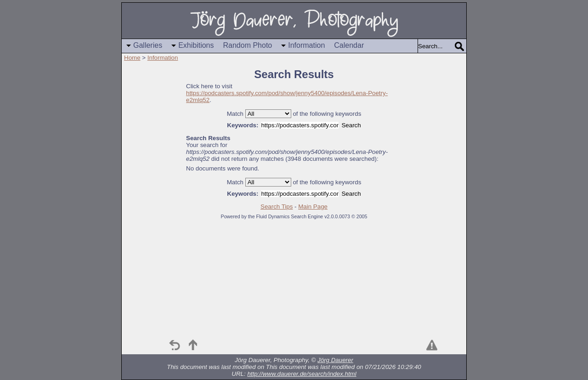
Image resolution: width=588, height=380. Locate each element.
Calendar (349, 45)
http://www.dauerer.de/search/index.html (302, 374)
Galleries (148, 45)
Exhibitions (196, 45)
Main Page (313, 207)
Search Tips (277, 207)
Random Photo (248, 45)
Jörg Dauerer (335, 360)
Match (235, 114)
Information (306, 45)
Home (132, 58)
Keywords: (243, 125)
